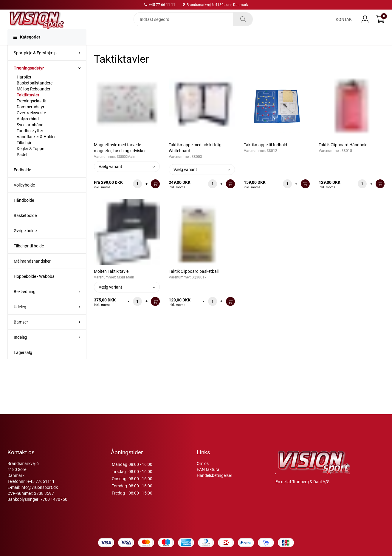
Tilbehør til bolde (29, 257)
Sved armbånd (30, 135)
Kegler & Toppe (30, 159)
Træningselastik (31, 112)
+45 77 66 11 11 (160, 5)
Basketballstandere (35, 94)
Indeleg (20, 348)
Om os (203, 463)
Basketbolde (25, 226)
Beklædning (25, 302)
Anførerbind (28, 130)
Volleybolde (24, 196)
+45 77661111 (41, 481)
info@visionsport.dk (39, 487)
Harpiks (24, 88)
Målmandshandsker (32, 272)
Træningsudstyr (29, 79)
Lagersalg (23, 363)
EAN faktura (208, 469)
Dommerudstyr (31, 118)
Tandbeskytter (30, 141)
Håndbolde (24, 211)
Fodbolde (22, 181)
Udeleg (20, 318)
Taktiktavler (28, 106)
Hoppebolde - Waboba (34, 287)
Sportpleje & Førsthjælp (35, 64)
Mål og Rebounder (34, 100)
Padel (22, 165)
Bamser (21, 333)
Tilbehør (24, 153)
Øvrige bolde (25, 241)
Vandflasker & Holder (36, 147)
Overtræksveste (31, 124)
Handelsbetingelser (214, 475)
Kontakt (345, 24)
